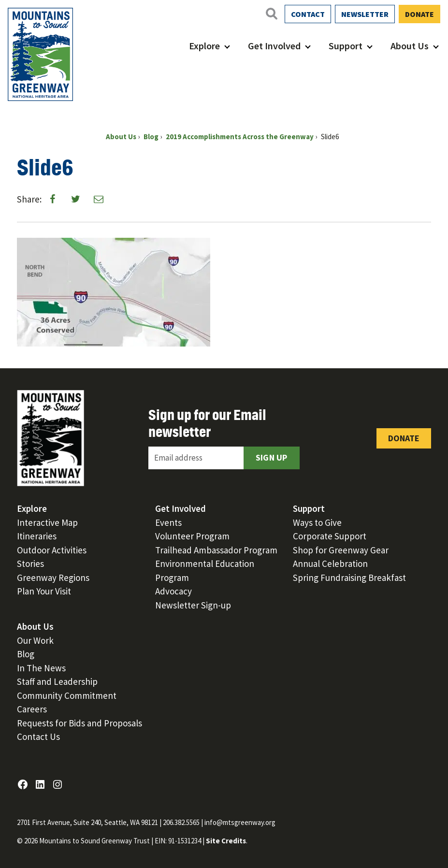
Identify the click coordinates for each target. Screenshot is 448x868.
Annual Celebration (330, 564)
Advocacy (173, 591)
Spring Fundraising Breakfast (349, 578)
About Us (410, 46)
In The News (41, 668)
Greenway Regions (53, 578)
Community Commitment (67, 695)
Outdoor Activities (52, 550)
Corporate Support (330, 536)
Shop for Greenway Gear (341, 550)
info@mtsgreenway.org (240, 822)
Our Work (35, 640)
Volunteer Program (192, 536)
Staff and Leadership (57, 681)
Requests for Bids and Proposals (79, 723)
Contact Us (38, 737)
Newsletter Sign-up (193, 605)
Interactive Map (47, 522)
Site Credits (226, 841)
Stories (30, 564)
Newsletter (365, 14)
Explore (204, 46)
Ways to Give (317, 522)
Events (168, 522)
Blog (26, 654)
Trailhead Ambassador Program (216, 550)
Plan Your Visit (44, 591)
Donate (419, 14)
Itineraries (37, 536)
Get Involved (274, 46)
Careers (32, 709)
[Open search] (271, 14)
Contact (308, 14)
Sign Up (272, 457)
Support (346, 46)
